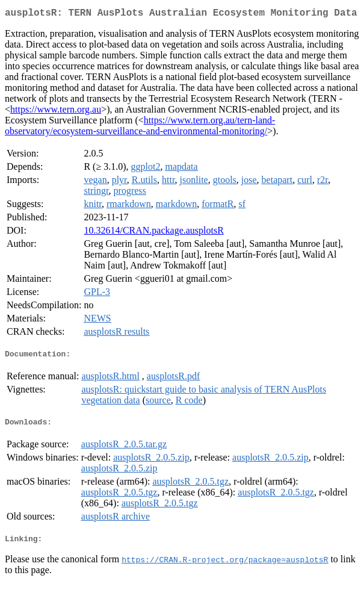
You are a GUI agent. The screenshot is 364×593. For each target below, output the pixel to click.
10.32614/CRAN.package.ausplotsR (153, 233)
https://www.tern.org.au (56, 112)
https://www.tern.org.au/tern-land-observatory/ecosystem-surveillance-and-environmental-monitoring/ (140, 128)
